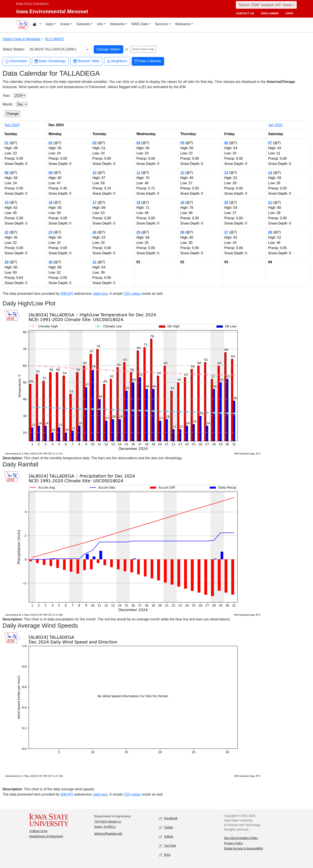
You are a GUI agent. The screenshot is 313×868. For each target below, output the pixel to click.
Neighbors (117, 61)
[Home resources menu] (37, 25)
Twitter (166, 827)
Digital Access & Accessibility (244, 848)
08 (7, 173)
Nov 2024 (12, 125)
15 (7, 202)
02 (50, 143)
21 (270, 202)
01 (7, 143)
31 (94, 262)
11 (138, 173)
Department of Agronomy (46, 836)
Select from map (143, 49)
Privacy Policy (234, 843)
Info (100, 24)
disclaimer (270, 13)
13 (226, 173)
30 (50, 262)
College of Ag (38, 831)
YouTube (168, 846)
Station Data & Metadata (22, 39)
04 (138, 143)
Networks (117, 24)
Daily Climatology (50, 61)
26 (182, 232)
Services (161, 24)
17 (94, 202)
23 (50, 232)
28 (270, 232)
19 (182, 202)
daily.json (101, 294)
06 (226, 143)
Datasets (83, 24)
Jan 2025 (275, 125)
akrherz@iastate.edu (108, 834)
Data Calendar (148, 61)
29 (7, 262)
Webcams (183, 24)
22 (7, 232)
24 (94, 232)
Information (16, 61)
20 (226, 202)
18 (138, 202)
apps (289, 13)
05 (182, 143)
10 (94, 173)
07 (270, 143)
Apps (49, 24)
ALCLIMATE (55, 39)
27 (226, 232)
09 (50, 173)
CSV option (132, 294)
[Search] (266, 5)
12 (182, 173)
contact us (245, 13)
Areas (65, 24)
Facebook (168, 818)
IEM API (67, 294)
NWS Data (140, 24)
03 (94, 143)
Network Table (86, 61)
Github (166, 837)
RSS (165, 855)
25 (138, 232)
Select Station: (14, 49)
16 (50, 202)
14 (270, 173)
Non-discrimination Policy (241, 838)
